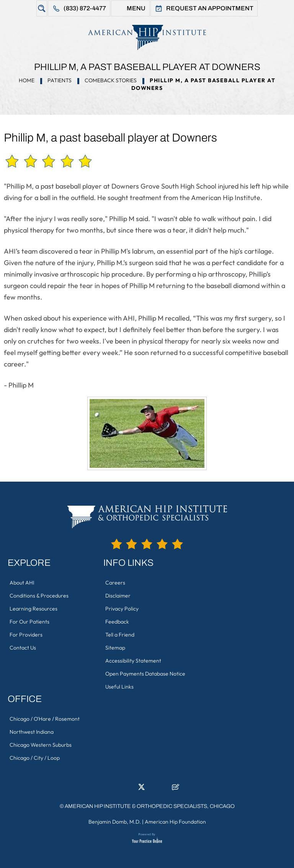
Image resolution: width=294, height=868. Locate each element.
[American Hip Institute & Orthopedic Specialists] (147, 37)
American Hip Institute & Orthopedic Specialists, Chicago (150, 806)
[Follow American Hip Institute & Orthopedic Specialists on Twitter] (141, 789)
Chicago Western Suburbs (41, 745)
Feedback (117, 622)
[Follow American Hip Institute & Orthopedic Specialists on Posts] (176, 789)
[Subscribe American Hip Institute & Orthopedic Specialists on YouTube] (164, 789)
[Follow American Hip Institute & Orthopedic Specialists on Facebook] (118, 789)
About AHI (22, 583)
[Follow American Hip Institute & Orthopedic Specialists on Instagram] (153, 789)
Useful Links (119, 687)
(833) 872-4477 (85, 8)
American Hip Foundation (175, 822)
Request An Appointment (210, 8)
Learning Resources (33, 609)
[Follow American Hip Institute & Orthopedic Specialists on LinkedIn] (130, 789)
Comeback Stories (111, 80)
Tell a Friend (120, 635)
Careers (115, 583)
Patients (60, 80)
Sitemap (115, 648)
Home (27, 80)
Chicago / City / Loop (35, 758)
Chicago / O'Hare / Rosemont (45, 719)
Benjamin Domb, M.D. (115, 822)
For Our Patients (29, 622)
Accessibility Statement (133, 661)
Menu (136, 8)
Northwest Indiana (32, 732)
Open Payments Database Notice (145, 674)
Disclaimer (118, 596)
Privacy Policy (122, 609)
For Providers (26, 635)
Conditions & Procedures (39, 596)
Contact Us (23, 648)
